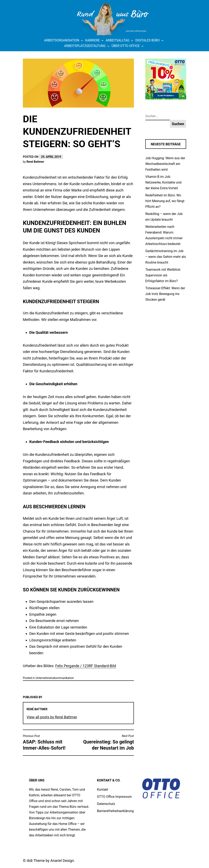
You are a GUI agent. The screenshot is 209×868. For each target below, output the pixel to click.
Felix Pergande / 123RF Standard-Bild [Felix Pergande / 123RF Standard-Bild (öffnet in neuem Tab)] (86, 666)
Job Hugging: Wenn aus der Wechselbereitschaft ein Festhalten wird (165, 164)
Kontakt (103, 790)
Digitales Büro (147, 40)
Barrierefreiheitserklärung (115, 811)
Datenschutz (106, 804)
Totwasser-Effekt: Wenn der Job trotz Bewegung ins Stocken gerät (165, 294)
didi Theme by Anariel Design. (51, 861)
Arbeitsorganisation (62, 40)
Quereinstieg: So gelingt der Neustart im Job (107, 742)
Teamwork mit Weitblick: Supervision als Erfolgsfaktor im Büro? (163, 275)
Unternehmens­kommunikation (55, 678)
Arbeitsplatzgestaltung (85, 46)
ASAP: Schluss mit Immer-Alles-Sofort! (50, 742)
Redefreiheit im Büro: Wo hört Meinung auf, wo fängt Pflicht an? (165, 201)
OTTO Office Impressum (114, 797)
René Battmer (35, 162)
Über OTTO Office (126, 46)
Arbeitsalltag (118, 40)
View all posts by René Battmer (52, 717)
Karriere (93, 40)
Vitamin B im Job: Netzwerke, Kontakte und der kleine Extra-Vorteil (163, 182)
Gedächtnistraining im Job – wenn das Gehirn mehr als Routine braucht (166, 257)
